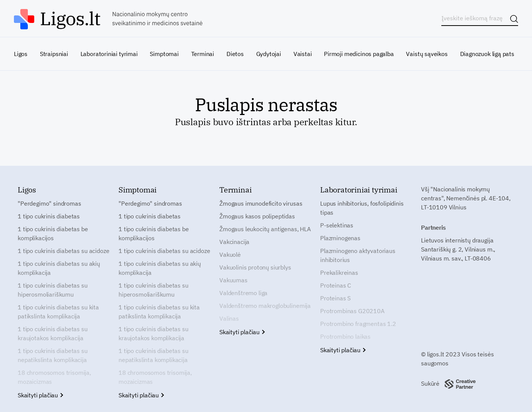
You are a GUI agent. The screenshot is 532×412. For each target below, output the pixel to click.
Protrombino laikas (345, 336)
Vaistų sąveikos (427, 54)
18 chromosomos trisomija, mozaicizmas (54, 377)
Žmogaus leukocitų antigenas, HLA (265, 229)
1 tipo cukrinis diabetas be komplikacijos (53, 233)
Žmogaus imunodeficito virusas (261, 203)
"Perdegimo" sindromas (49, 203)
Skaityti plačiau (40, 395)
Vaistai (303, 54)
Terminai (203, 54)
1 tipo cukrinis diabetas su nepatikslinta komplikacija (53, 355)
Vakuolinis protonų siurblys (255, 267)
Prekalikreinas (339, 273)
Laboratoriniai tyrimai (109, 54)
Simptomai (164, 54)
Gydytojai (269, 54)
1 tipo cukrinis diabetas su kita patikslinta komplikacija (58, 312)
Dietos (235, 54)
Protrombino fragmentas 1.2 (358, 324)
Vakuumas (233, 280)
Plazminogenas (340, 238)
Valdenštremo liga (243, 293)
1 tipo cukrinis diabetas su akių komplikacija (59, 268)
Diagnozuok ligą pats (487, 54)
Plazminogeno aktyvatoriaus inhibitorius (358, 255)
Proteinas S (335, 298)
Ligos (21, 54)
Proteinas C (336, 285)
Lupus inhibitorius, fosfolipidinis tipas (362, 208)
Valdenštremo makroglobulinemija (265, 306)
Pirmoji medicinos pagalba (359, 54)
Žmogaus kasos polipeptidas (257, 216)
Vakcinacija (234, 242)
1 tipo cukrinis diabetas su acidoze (63, 251)
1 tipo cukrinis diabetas (49, 216)
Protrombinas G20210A (352, 311)
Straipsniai (54, 54)
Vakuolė (230, 254)
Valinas (229, 318)
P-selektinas (337, 225)
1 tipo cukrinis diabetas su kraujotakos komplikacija (53, 333)
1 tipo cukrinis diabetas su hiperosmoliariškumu (53, 290)
